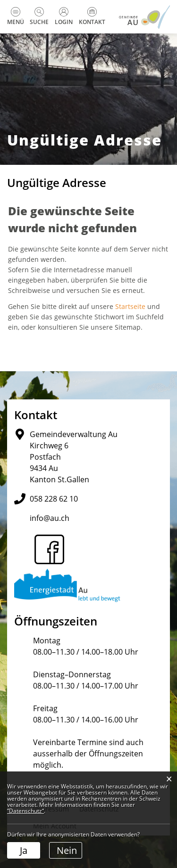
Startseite (130, 306)
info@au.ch (50, 518)
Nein (67, 850)
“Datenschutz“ (25, 811)
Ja (24, 850)
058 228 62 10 (54, 499)
